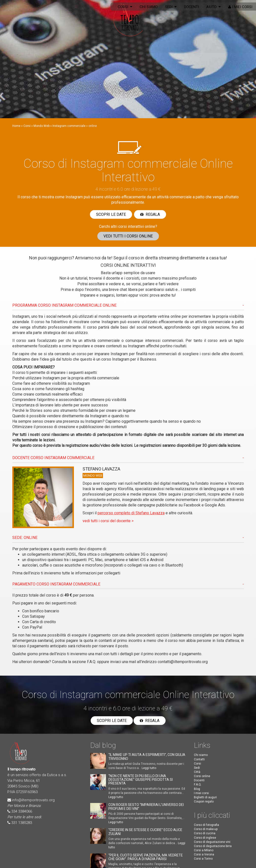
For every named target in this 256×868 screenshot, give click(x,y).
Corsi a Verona (204, 854)
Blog (197, 789)
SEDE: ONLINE (25, 538)
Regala (150, 214)
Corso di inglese (205, 838)
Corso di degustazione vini (212, 842)
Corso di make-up (206, 829)
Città (197, 772)
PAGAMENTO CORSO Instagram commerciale (56, 584)
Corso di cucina (205, 833)
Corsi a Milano (204, 850)
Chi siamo (149, 7)
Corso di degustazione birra (213, 846)
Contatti (199, 759)
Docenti (191, 7)
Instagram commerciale (69, 126)
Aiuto (213, 7)
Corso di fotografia (206, 825)
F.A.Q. (92, 662)
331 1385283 (22, 823)
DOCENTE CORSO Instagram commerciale (53, 458)
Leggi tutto (149, 768)
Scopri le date (111, 214)
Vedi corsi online (128, 236)
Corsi (125, 7)
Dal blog (103, 745)
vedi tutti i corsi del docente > (108, 521)
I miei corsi (240, 7)
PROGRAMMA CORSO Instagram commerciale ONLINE (64, 305)
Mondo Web (42, 126)
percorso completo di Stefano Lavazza (131, 513)
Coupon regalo (204, 801)
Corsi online (202, 776)
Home (16, 126)
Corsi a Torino (203, 859)
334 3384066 (22, 811)
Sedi (171, 7)
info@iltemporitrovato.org (33, 800)
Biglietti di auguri (205, 797)
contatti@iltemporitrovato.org (183, 662)
